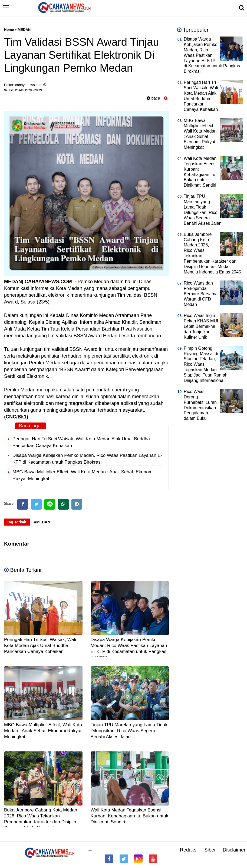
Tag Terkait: (17, 522)
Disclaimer (234, 850)
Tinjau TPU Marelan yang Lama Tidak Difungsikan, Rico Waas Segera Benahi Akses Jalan (129, 731)
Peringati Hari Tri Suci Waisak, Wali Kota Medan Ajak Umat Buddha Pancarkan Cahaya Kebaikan (40, 646)
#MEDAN (42, 522)
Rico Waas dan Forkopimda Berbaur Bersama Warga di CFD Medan (201, 294)
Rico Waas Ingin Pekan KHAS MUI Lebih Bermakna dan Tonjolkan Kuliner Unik (201, 326)
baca (153, 98)
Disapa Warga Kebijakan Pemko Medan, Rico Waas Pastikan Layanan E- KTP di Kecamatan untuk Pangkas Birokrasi (212, 55)
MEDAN (24, 30)
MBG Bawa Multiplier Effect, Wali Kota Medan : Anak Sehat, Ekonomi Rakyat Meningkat (43, 731)
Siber (210, 850)
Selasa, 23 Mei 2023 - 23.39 (23, 90)
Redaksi (189, 850)
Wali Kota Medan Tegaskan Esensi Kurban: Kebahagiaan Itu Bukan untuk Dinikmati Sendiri (129, 816)
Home (9, 30)
